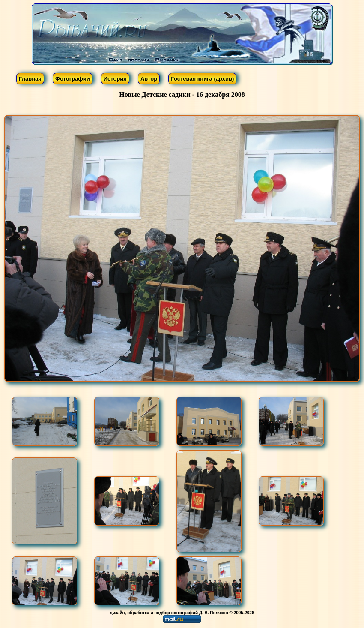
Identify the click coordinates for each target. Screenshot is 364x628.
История (115, 79)
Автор (149, 79)
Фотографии (73, 79)
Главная (30, 79)
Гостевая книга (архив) (202, 79)
